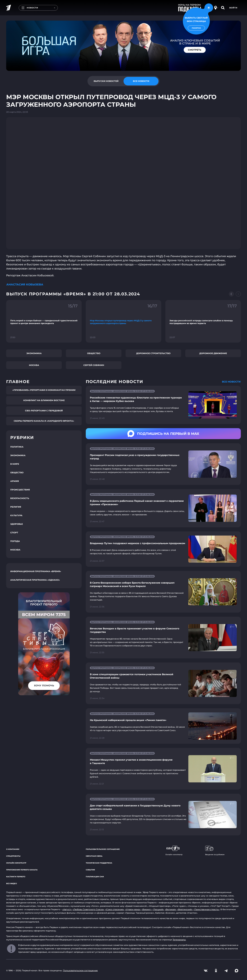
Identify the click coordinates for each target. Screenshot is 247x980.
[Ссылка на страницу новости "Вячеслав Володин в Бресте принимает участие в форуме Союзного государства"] (163, 638)
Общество (94, 353)
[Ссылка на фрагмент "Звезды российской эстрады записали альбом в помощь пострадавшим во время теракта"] (203, 321)
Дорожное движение (213, 353)
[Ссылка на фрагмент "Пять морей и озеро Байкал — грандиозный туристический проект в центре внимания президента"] (44, 321)
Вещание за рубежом (215, 851)
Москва (34, 365)
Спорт (14, 533)
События (90, 870)
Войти (233, 8)
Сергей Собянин (94, 365)
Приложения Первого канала (22, 870)
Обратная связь (94, 856)
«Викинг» (146, 909)
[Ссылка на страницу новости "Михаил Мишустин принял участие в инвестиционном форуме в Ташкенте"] (163, 769)
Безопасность (20, 498)
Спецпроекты (13, 856)
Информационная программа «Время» (36, 571)
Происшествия (20, 490)
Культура (16, 515)
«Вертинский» (185, 909)
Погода (15, 541)
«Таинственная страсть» (206, 909)
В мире (15, 464)
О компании (13, 849)
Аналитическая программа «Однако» (35, 580)
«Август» (67, 909)
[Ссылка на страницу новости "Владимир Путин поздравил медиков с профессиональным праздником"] (163, 549)
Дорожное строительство (153, 353)
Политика (17, 447)
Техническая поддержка (99, 863)
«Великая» (170, 909)
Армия (15, 481)
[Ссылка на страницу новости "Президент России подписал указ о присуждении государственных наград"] (163, 464)
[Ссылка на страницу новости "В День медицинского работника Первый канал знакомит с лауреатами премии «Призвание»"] (163, 508)
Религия (16, 507)
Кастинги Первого (16, 877)
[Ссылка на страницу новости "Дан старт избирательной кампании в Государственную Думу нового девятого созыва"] (163, 815)
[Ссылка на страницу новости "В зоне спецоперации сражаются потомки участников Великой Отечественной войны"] (163, 683)
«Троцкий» (158, 909)
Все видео (11, 884)
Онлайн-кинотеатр (16, 863)
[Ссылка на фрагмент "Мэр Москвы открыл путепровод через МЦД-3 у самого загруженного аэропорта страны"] (123, 321)
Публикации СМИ (95, 877)
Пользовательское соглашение (103, 849)
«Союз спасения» (115, 909)
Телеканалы (179, 940)
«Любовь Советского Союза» (88, 909)
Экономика (34, 353)
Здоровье (17, 524)
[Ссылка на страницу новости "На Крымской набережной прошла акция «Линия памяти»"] (163, 726)
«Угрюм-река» (133, 909)
